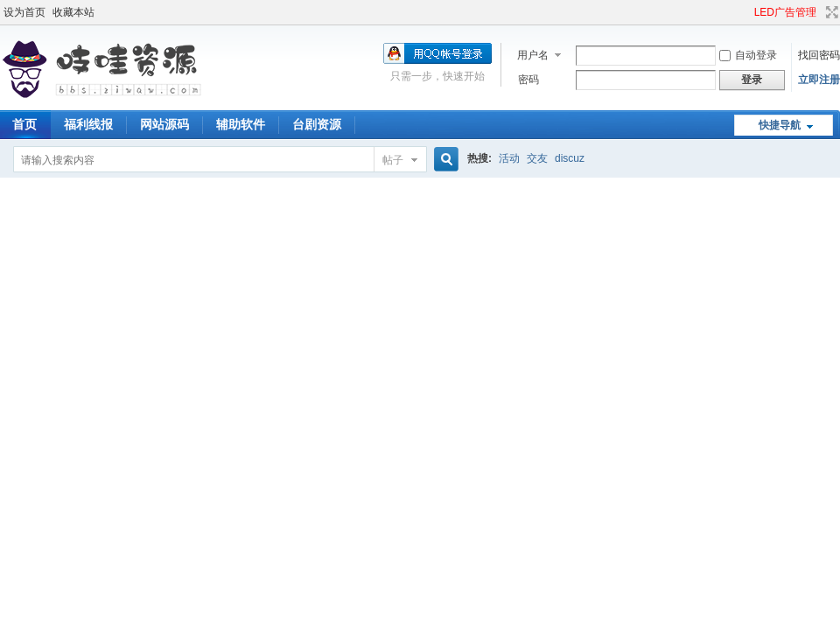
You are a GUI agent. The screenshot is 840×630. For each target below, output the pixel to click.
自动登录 (748, 55)
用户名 (533, 55)
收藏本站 (73, 12)
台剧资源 (317, 124)
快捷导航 (780, 125)
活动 (509, 158)
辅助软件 (241, 124)
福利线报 (88, 124)
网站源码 (164, 124)
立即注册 (819, 80)
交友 (537, 158)
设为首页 (24, 12)
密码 (528, 80)
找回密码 (819, 55)
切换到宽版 (830, 12)
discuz (570, 158)
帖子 (393, 160)
